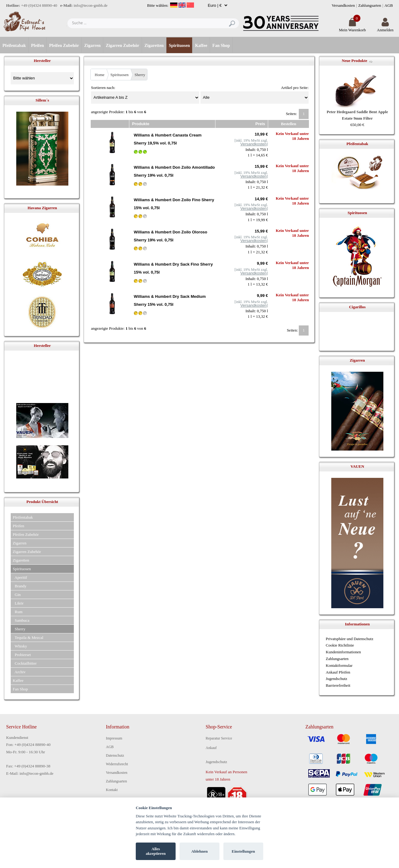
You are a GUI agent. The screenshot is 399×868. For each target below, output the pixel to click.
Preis (260, 124)
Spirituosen (179, 46)
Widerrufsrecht (117, 764)
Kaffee (201, 46)
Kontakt (112, 790)
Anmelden (385, 27)
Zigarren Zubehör (122, 46)
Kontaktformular (339, 665)
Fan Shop (221, 46)
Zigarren (92, 46)
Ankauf (211, 748)
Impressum (114, 738)
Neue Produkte (354, 61)
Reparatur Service (219, 738)
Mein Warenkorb (352, 27)
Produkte (141, 124)
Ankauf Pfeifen (338, 672)
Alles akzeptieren (156, 851)
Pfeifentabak (14, 46)
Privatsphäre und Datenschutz (350, 639)
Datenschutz (115, 755)
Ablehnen (199, 851)
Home (100, 75)
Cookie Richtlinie (340, 645)
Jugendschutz (336, 679)
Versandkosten (343, 5)
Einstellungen (243, 851)
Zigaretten (154, 46)
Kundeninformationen (343, 652)
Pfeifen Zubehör (64, 46)
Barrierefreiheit (338, 685)
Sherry (140, 75)
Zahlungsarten (370, 5)
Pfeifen (37, 46)
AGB (389, 5)
